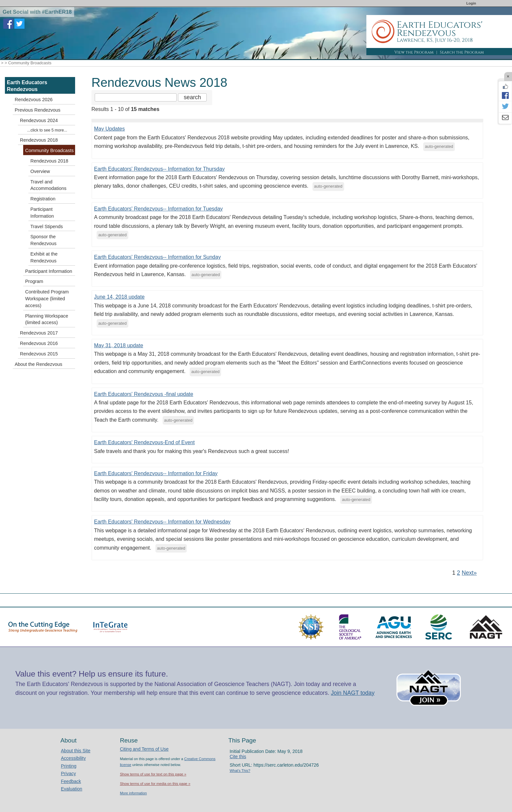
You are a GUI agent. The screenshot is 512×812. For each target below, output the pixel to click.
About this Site (76, 751)
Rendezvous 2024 (39, 120)
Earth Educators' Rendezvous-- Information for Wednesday (162, 522)
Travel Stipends (47, 226)
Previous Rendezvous (38, 110)
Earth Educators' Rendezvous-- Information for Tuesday (158, 209)
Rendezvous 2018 (39, 140)
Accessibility (73, 758)
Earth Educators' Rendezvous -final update (144, 394)
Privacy (69, 773)
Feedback (71, 781)
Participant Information (42, 213)
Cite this (238, 757)
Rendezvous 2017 (39, 333)
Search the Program (462, 52)
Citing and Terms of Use (144, 749)
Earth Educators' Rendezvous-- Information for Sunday (157, 257)
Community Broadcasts (49, 150)
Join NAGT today (353, 693)
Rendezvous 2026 (34, 100)
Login (471, 3)
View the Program (414, 52)
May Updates (109, 129)
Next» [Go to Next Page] (469, 573)
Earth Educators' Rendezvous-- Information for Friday (156, 473)
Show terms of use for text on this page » (153, 774)
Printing (69, 766)
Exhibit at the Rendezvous (44, 257)
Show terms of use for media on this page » (155, 784)
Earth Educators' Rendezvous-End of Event (144, 442)
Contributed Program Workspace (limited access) (47, 299)
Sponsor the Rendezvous (43, 240)
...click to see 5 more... (47, 130)
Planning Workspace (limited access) (47, 319)
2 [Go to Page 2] (458, 573)
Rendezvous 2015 (39, 354)
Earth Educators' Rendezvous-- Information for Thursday (159, 169)
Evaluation (72, 789)
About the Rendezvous (39, 364)
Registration (43, 199)
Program (34, 281)
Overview (40, 171)
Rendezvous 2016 (39, 343)
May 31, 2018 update (119, 345)
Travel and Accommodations (48, 185)
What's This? (240, 771)
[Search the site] (136, 97)
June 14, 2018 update (119, 297)
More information (133, 793)
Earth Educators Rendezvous (27, 86)
